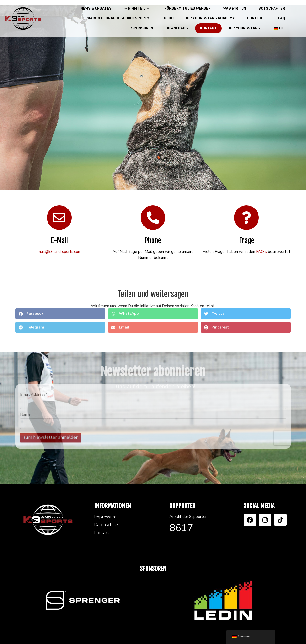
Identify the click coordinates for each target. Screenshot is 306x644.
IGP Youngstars (244, 28)
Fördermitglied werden (188, 9)
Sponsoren (142, 28)
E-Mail (59, 240)
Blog (169, 18)
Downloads (177, 28)
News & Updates (96, 9)
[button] (60, 298)
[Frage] (246, 218)
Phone (153, 240)
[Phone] (153, 218)
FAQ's (261, 252)
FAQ (282, 18)
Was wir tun (235, 9)
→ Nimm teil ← (138, 9)
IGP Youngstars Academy (210, 18)
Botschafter (272, 9)
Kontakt (208, 28)
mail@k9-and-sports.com (59, 252)
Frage (247, 240)
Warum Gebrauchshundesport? (119, 18)
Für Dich (257, 18)
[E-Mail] (59, 218)
